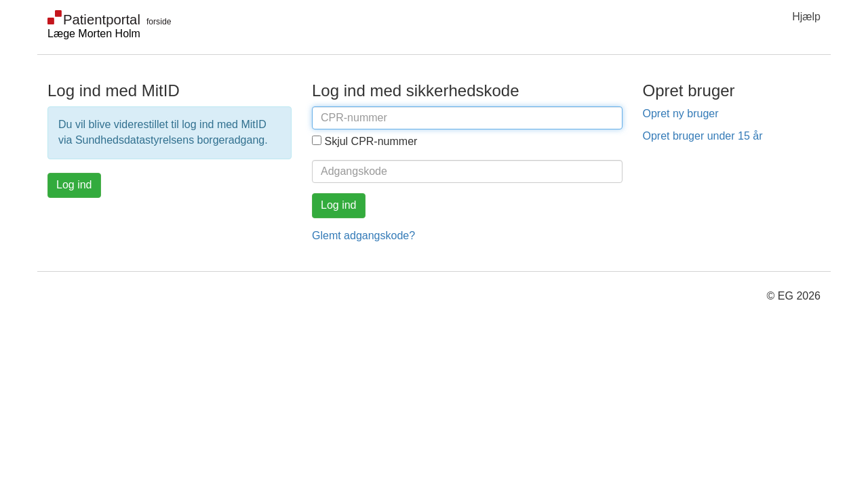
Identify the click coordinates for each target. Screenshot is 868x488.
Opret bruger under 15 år (703, 136)
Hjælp (806, 17)
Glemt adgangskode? (363, 236)
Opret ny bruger (681, 114)
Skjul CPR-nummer (371, 141)
